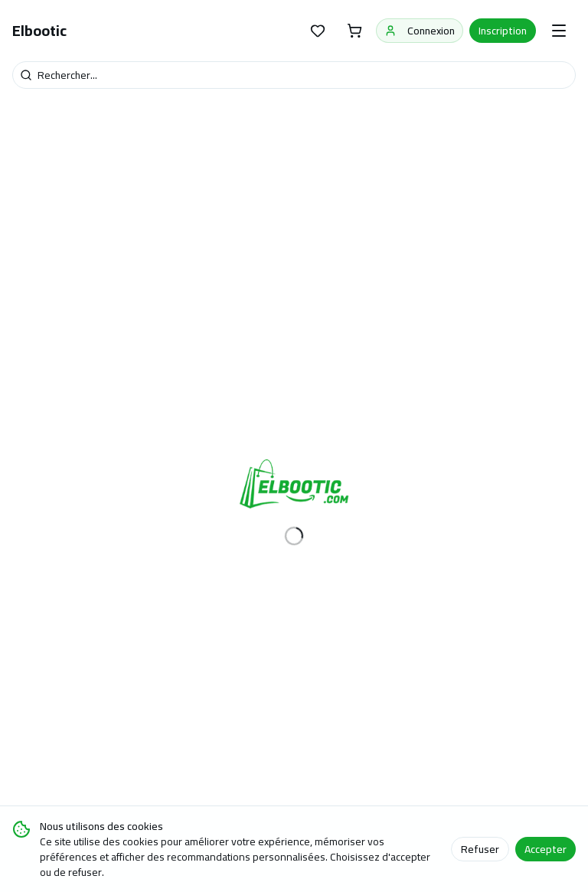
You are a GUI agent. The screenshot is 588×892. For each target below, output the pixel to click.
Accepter (546, 849)
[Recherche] (294, 75)
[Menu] (559, 31)
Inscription (503, 31)
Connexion (420, 31)
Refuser (480, 849)
